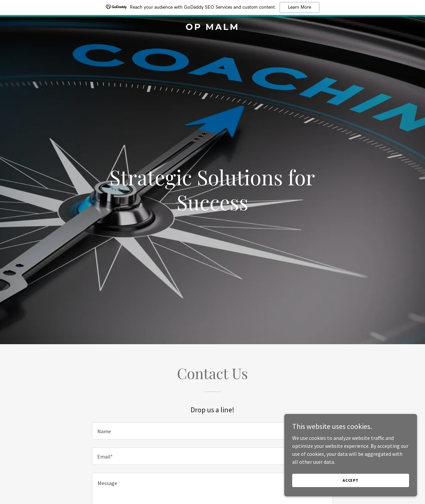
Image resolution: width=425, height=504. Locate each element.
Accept (351, 480)
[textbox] (212, 431)
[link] (213, 28)
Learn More (299, 7)
